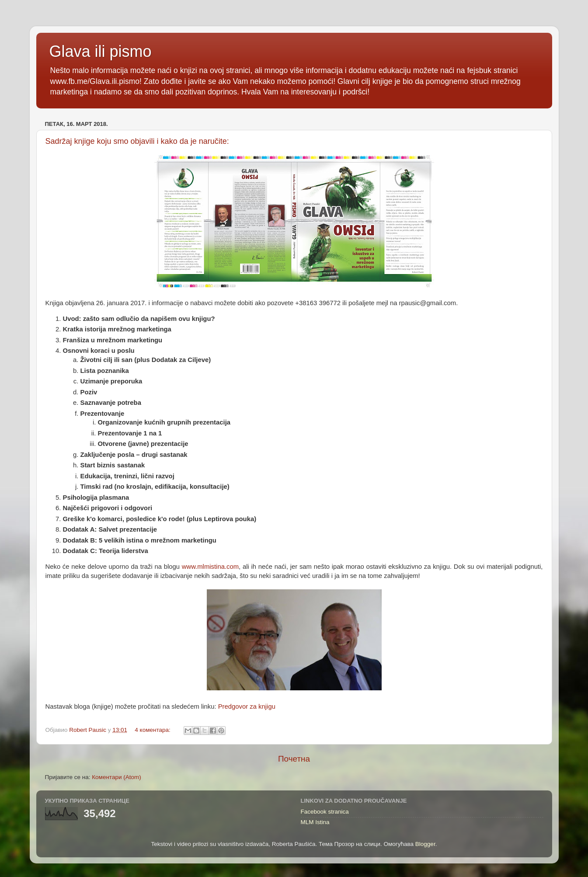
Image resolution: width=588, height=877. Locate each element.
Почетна (294, 759)
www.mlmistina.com (210, 567)
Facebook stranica (325, 812)
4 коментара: (153, 730)
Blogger (425, 844)
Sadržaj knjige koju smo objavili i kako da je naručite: (137, 141)
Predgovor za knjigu (247, 706)
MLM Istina (315, 822)
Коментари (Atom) (116, 777)
